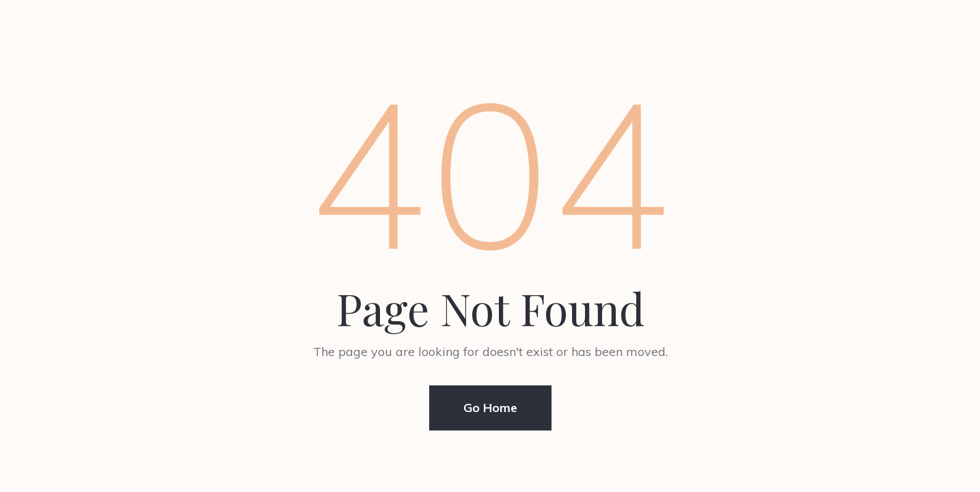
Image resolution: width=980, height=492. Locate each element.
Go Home (490, 408)
